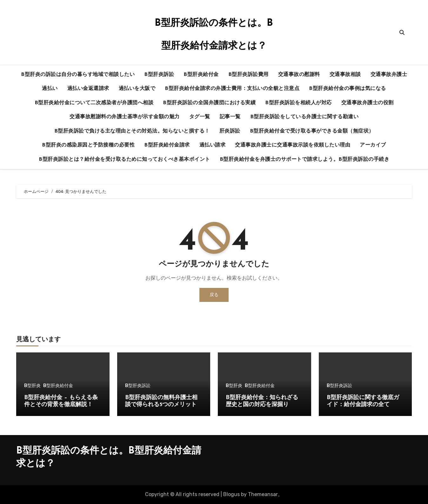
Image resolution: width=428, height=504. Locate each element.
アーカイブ (373, 145)
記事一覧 (230, 117)
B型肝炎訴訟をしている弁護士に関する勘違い (304, 117)
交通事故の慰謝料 (299, 75)
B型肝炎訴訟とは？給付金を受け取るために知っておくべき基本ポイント (124, 160)
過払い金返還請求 (88, 89)
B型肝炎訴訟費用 (248, 75)
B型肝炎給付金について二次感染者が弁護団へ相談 (94, 103)
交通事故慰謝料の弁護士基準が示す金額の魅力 (125, 117)
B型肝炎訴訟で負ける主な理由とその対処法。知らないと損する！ (132, 131)
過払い (50, 89)
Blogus (231, 494)
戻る (214, 295)
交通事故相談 (345, 75)
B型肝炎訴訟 (159, 75)
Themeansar (263, 494)
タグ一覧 (200, 117)
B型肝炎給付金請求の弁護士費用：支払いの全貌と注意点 (232, 89)
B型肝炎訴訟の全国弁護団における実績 (209, 103)
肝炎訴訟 (230, 131)
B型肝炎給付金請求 (167, 145)
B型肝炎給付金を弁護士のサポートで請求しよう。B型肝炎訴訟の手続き (305, 160)
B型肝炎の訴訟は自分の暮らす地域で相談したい (78, 75)
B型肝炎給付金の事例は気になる (348, 89)
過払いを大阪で (137, 89)
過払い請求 (213, 145)
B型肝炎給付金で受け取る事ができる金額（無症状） (312, 131)
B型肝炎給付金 (201, 75)
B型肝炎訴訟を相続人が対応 (298, 103)
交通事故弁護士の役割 (368, 103)
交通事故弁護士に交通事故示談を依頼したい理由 (293, 145)
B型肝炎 (32, 386)
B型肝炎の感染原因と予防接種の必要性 (88, 145)
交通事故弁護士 (389, 75)
